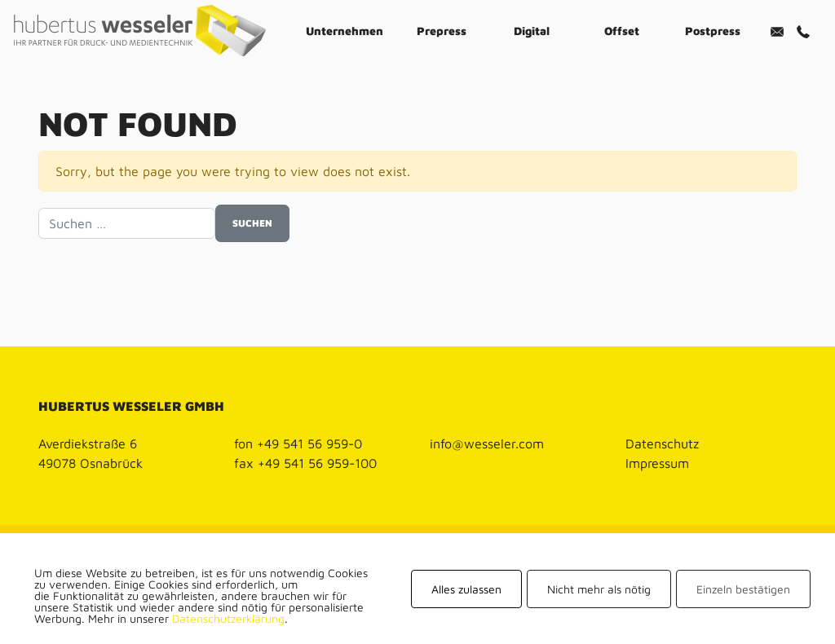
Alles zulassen (466, 589)
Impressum (657, 463)
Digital (532, 31)
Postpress (713, 31)
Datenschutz (662, 443)
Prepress (442, 31)
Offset (622, 31)
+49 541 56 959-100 (317, 463)
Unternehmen (345, 31)
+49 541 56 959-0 (309, 443)
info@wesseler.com (487, 443)
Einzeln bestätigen (743, 589)
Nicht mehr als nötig (599, 589)
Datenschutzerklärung (228, 618)
